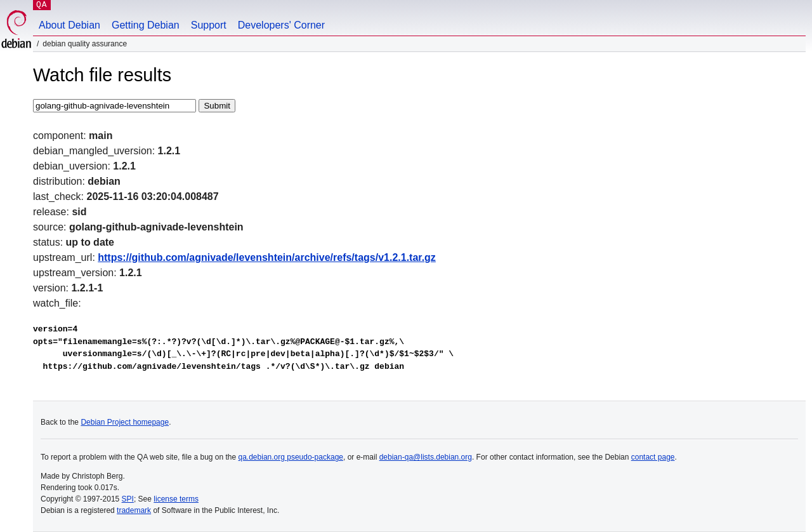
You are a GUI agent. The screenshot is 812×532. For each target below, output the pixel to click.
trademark (134, 510)
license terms (176, 499)
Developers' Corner (281, 25)
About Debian (69, 25)
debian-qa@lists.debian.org (426, 457)
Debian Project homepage (125, 422)
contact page (653, 457)
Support (209, 25)
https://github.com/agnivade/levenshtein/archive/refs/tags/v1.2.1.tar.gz (267, 257)
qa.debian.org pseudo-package (291, 457)
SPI (128, 499)
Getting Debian (146, 25)
